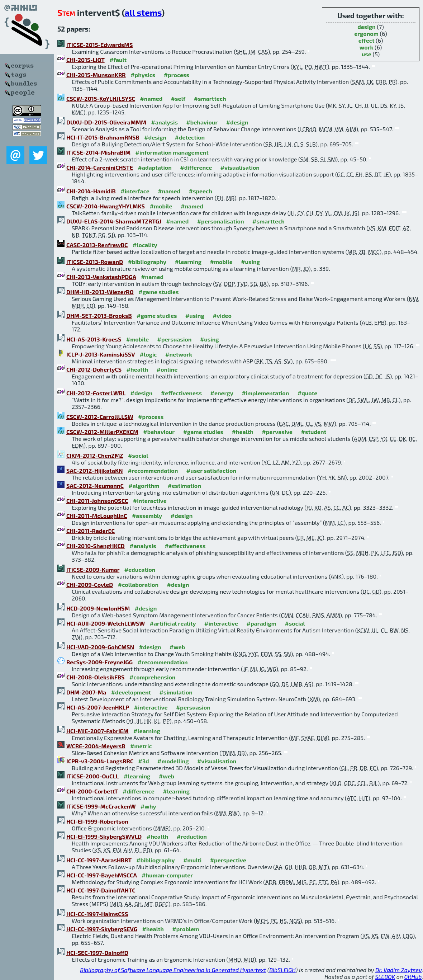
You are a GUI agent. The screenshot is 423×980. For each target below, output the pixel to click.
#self (178, 98)
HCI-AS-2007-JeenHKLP (98, 707)
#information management (172, 152)
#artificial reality (173, 623)
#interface (135, 191)
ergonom (366, 34)
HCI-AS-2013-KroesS (94, 339)
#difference (196, 167)
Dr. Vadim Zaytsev (398, 970)
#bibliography (147, 262)
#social (138, 455)
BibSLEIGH (282, 970)
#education (140, 569)
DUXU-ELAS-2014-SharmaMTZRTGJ (114, 221)
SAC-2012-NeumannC (95, 486)
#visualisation (240, 167)
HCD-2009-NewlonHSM (98, 608)
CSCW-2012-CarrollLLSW (100, 417)
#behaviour (202, 122)
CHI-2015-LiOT (85, 60)
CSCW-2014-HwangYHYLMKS (106, 206)
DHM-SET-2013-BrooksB (99, 315)
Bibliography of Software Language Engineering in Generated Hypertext (173, 970)
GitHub (413, 977)
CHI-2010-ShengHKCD (96, 546)
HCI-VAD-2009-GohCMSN (100, 647)
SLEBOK (385, 977)
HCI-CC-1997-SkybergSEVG (102, 929)
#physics (143, 75)
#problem (186, 929)
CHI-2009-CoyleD (90, 585)
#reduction (192, 836)
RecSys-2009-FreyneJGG (99, 662)
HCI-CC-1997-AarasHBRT (99, 860)
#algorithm (144, 486)
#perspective (228, 860)
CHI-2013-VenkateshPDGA (101, 277)
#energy (222, 393)
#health (137, 369)
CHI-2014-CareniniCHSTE (100, 167)
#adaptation (155, 167)
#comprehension (153, 677)
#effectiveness (181, 393)
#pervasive (277, 432)
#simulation (176, 692)
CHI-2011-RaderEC (91, 531)
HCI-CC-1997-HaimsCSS (97, 914)
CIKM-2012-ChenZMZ (95, 455)
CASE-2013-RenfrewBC (97, 245)
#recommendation (153, 470)
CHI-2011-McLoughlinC (97, 516)
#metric (141, 746)
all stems (143, 12)
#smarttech (210, 98)
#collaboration (138, 585)
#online (167, 369)
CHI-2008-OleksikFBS (95, 677)
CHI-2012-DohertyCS (94, 369)
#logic (148, 354)
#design (237, 122)
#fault (118, 60)
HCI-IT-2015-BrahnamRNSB (103, 137)
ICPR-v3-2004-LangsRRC (100, 761)
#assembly (147, 516)
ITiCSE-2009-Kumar (93, 569)
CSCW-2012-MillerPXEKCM (102, 432)
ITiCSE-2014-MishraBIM (98, 152)
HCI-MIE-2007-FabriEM (98, 731)
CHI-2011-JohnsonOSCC (97, 501)
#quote (307, 393)
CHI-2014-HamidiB (91, 191)
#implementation (265, 393)
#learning (188, 262)
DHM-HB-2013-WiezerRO (100, 292)
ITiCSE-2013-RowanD (95, 262)
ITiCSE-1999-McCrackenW (101, 806)
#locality (145, 245)
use (367, 54)
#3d (144, 761)
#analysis (164, 122)
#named (151, 98)
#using (250, 262)
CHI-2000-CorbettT (92, 791)
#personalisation (221, 221)
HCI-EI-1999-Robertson (97, 821)
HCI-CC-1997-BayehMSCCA (102, 875)
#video (222, 315)
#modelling (173, 761)
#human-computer (167, 875)
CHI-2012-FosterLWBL (96, 393)
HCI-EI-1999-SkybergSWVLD (104, 836)
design (366, 27)
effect (367, 40)
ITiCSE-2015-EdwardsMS (99, 45)
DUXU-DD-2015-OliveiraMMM (106, 122)
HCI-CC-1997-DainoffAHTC (101, 890)
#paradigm (262, 623)
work (367, 47)
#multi (192, 860)
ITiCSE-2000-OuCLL (92, 776)
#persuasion (174, 339)
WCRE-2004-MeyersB (96, 746)
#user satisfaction (211, 470)
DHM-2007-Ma (86, 692)
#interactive (150, 501)
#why (148, 806)
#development (131, 692)
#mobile (161, 206)
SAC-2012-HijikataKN (95, 470)
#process (177, 75)
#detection (190, 137)
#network (179, 354)
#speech (200, 191)
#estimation (184, 486)
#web (177, 647)
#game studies (158, 292)
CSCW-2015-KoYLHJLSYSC (101, 98)
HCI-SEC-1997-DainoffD (97, 953)
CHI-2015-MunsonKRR (96, 75)
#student (314, 432)
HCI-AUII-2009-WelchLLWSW (106, 623)
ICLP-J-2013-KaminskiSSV (101, 354)
